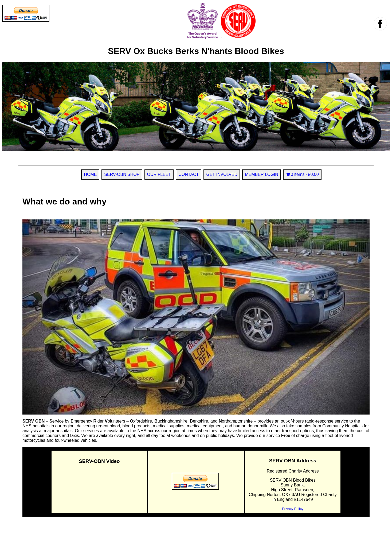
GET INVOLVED (222, 174)
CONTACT (189, 174)
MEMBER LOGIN (261, 174)
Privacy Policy (293, 509)
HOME (90, 174)
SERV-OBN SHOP (122, 174)
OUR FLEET (159, 174)
